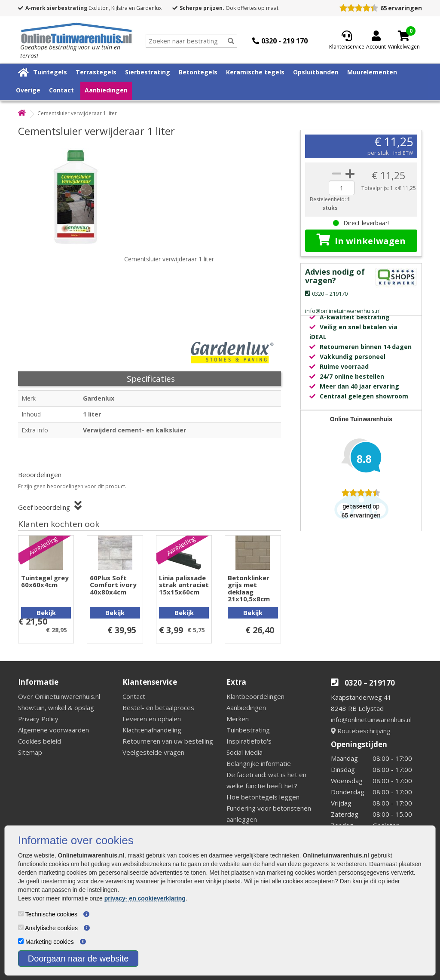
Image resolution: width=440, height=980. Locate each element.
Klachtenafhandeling (152, 730)
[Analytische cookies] (21, 927)
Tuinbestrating (248, 730)
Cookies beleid (40, 741)
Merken (238, 719)
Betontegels (198, 72)
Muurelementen (372, 72)
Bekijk (46, 612)
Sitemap (30, 752)
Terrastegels (96, 72)
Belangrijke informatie (259, 763)
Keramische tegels (255, 72)
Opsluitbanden (316, 72)
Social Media (244, 752)
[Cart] (404, 36)
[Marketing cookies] (21, 941)
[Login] (376, 41)
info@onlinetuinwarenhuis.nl (371, 720)
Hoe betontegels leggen (263, 797)
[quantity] (342, 188)
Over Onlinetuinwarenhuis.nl (59, 696)
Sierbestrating (148, 72)
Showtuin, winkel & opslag (56, 707)
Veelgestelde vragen (153, 752)
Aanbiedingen (106, 90)
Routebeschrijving (361, 731)
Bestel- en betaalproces (158, 707)
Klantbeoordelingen (255, 696)
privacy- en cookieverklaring (145, 898)
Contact (61, 90)
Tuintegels (50, 72)
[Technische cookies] (21, 914)
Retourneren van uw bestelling (168, 741)
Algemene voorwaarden (53, 730)
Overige (28, 90)
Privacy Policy (38, 719)
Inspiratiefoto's (249, 741)
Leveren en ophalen (152, 719)
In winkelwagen (361, 240)
